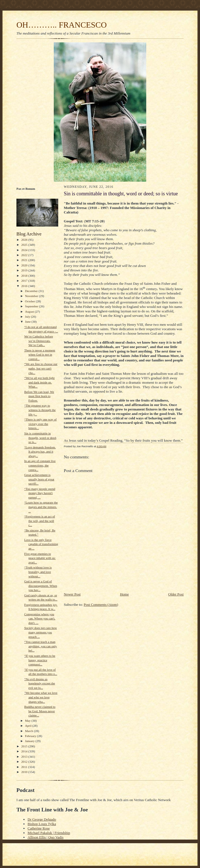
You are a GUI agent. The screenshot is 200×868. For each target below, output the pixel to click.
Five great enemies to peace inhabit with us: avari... (40, 558)
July (28, 317)
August (30, 312)
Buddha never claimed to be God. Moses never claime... (40, 711)
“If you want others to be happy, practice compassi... (40, 660)
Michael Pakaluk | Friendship (49, 833)
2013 (25, 757)
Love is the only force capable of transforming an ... (41, 544)
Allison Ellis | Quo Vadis (46, 837)
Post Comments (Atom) (101, 605)
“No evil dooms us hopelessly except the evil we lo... (40, 683)
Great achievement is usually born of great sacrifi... (39, 479)
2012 (25, 762)
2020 (25, 265)
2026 (25, 240)
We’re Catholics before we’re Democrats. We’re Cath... (39, 341)
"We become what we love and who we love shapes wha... (41, 697)
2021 (25, 260)
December (32, 291)
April (29, 726)
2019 (25, 270)
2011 (25, 767)
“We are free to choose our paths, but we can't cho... (41, 368)
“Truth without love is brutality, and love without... (38, 572)
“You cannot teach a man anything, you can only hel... (41, 646)
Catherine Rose (39, 828)
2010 (25, 772)
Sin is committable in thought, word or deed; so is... (41, 438)
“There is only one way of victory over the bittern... (40, 424)
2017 (25, 281)
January (30, 741)
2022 (25, 255)
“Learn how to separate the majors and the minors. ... (41, 507)
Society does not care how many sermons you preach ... (41, 632)
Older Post (176, 594)
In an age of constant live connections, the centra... (40, 465)
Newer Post (72, 594)
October (31, 301)
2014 (25, 751)
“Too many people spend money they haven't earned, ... (40, 493)
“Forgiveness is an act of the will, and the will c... (40, 521)
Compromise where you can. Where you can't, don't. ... (40, 618)
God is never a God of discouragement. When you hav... (41, 586)
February (31, 736)
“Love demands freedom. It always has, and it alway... (40, 452)
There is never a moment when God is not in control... (40, 355)
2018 (25, 276)
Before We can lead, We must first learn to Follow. (39, 396)
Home (125, 594)
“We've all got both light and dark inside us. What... (39, 382)
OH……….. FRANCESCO (62, 25)
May (28, 721)
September (32, 306)
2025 (25, 245)
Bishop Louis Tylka (42, 824)
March (30, 731)
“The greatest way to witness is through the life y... (40, 410)
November (32, 296)
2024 (25, 250)
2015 (25, 746)
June (28, 322)
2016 (25, 286)
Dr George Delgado (42, 819)
